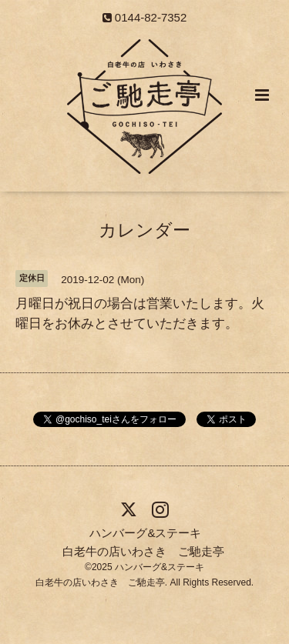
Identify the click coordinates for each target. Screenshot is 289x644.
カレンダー (144, 230)
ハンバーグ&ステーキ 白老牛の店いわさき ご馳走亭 (143, 541)
